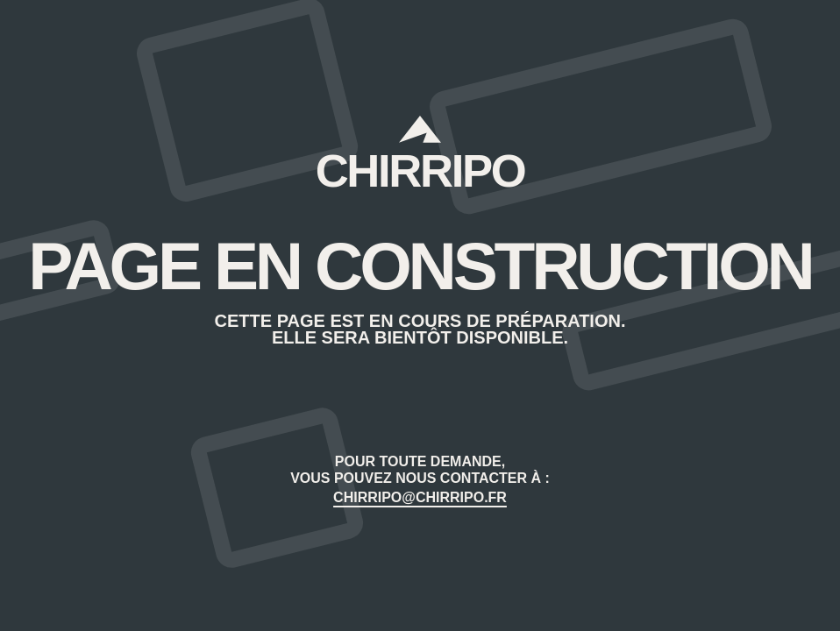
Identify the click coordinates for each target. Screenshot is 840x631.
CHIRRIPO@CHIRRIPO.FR (420, 497)
